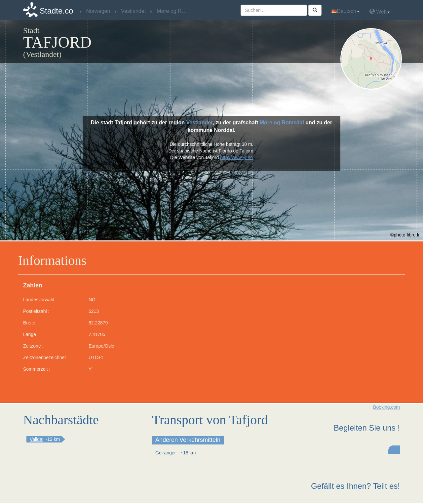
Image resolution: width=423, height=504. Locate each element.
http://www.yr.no (236, 157)
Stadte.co (56, 11)
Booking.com (386, 407)
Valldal (37, 439)
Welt (380, 11)
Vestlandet (199, 123)
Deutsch (346, 11)
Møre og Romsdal (282, 123)
